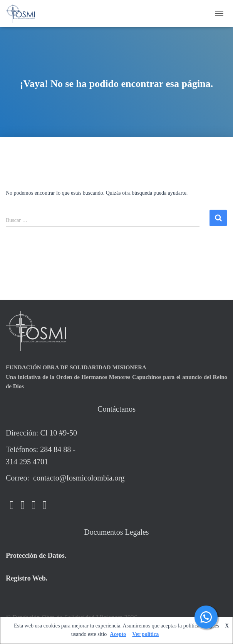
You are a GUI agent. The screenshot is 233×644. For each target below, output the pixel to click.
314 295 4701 (27, 462)
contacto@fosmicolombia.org (78, 478)
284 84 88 (55, 449)
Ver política (145, 634)
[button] (206, 617)
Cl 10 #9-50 (59, 433)
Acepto (118, 634)
